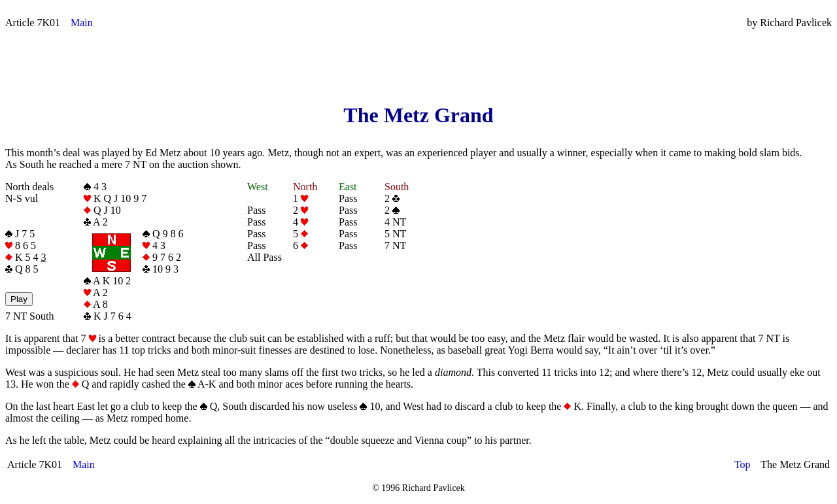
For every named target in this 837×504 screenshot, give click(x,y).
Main (82, 23)
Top (743, 464)
